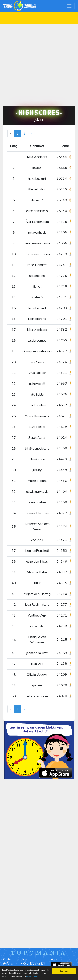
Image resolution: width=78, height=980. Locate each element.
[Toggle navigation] (69, 6)
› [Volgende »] (31, 133)
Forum (9, 964)
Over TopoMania (33, 964)
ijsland (39, 120)
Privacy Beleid (32, 977)
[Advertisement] (39, 63)
